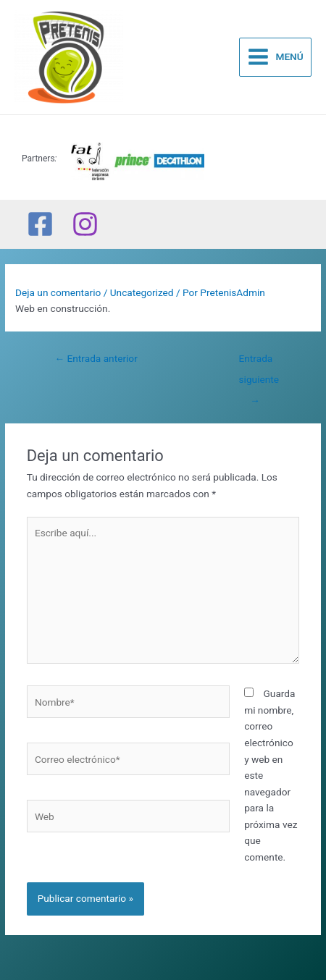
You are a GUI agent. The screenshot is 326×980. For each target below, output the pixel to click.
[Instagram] (85, 224)
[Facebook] (40, 224)
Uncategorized (142, 292)
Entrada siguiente (259, 362)
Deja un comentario (58, 292)
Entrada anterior (96, 358)
